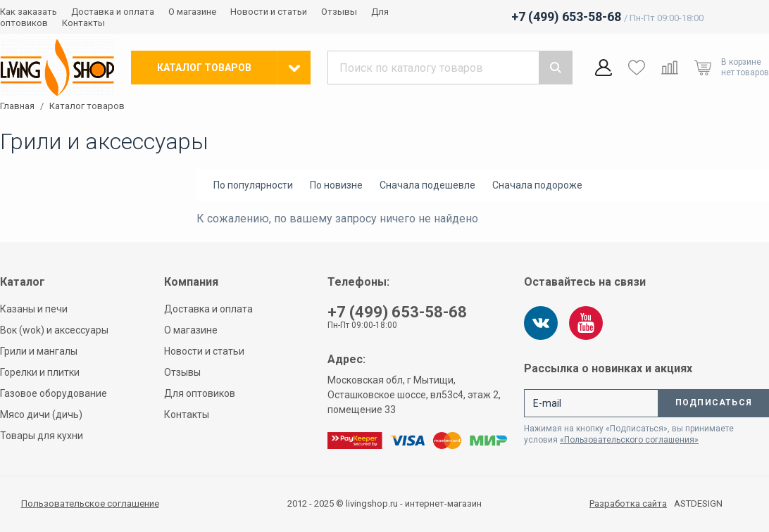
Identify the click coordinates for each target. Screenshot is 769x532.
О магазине (192, 12)
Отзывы (339, 12)
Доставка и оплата (113, 12)
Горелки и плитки (40, 372)
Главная (17, 106)
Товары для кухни (42, 436)
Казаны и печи (34, 309)
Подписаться (714, 403)
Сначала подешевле (427, 185)
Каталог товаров (87, 106)
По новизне (336, 185)
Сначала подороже (537, 185)
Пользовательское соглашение (90, 503)
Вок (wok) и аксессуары (54, 330)
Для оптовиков (200, 393)
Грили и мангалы (39, 351)
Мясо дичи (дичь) (41, 414)
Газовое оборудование (54, 393)
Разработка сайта (628, 504)
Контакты (83, 23)
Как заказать (29, 12)
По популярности (253, 185)
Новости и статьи (269, 12)
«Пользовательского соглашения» (629, 440)
